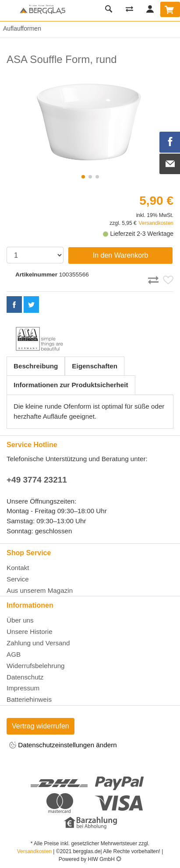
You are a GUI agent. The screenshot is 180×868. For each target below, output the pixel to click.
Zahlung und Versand (38, 643)
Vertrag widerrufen (41, 726)
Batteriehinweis (29, 699)
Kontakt (18, 568)
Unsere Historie (30, 632)
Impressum (23, 688)
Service (18, 579)
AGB (14, 654)
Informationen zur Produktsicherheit (71, 385)
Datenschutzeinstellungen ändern (63, 746)
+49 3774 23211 (37, 480)
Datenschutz (25, 677)
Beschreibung (36, 366)
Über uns (20, 620)
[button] (83, 177)
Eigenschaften (95, 366)
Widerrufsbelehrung (36, 666)
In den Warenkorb (121, 255)
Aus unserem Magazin (40, 590)
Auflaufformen (21, 28)
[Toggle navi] (9, 10)
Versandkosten (156, 223)
